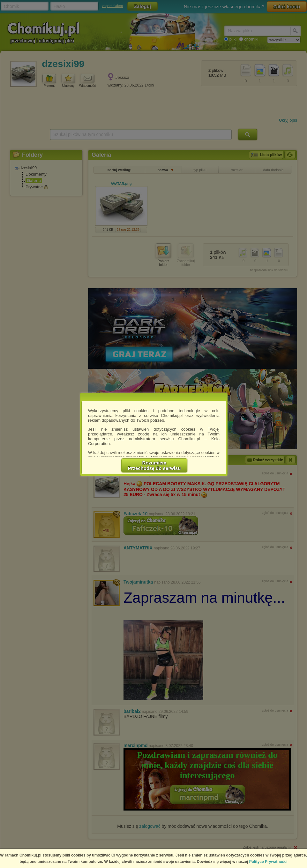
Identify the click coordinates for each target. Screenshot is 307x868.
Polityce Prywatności (268, 862)
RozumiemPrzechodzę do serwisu (154, 465)
